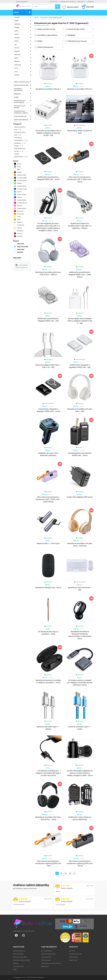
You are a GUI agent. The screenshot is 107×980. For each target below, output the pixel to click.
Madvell (17, 51)
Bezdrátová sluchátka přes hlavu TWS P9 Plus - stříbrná (48, 273)
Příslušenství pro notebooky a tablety (21, 112)
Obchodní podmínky (20, 957)
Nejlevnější (21, 249)
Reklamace (45, 966)
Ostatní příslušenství (21, 120)
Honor (16, 34)
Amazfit (17, 17)
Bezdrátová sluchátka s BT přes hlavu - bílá (80, 410)
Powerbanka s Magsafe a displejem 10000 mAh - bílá (80, 366)
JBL (16, 44)
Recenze (16, 963)
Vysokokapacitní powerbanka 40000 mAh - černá (80, 454)
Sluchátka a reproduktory (18, 90)
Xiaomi (17, 75)
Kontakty (72, 951)
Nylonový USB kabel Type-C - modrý (80, 728)
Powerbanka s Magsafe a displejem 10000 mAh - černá (48, 410)
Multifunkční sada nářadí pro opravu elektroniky (80, 818)
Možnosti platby (18, 954)
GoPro (16, 31)
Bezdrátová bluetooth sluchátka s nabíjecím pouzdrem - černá (48, 681)
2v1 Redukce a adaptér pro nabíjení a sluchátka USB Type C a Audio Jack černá (48, 773)
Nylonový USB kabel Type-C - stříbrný (48, 728)
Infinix (17, 41)
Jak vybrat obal (18, 966)
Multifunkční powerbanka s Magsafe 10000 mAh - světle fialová (80, 275)
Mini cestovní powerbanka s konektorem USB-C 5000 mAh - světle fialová (48, 499)
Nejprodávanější (23, 247)
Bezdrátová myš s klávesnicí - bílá (80, 589)
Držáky (16, 97)
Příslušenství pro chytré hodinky (20, 102)
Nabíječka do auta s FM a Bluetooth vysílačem (48, 454)
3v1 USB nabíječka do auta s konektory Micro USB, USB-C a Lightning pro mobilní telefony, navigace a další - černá (48, 227)
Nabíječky (17, 94)
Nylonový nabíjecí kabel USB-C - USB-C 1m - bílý (48, 366)
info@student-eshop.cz (68, 2)
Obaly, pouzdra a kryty (22, 82)
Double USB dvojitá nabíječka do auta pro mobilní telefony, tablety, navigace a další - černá (80, 773)
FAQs (15, 969)
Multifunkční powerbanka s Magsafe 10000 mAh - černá (48, 178)
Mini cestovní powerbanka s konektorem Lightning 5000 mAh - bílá (48, 863)
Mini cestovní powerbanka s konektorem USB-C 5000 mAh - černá (80, 179)
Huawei (17, 38)
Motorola (17, 55)
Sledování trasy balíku (49, 954)
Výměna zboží (46, 960)
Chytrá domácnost (20, 116)
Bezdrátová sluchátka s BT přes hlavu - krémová (80, 545)
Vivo (16, 72)
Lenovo (17, 48)
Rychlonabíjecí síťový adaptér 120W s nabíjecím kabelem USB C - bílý (80, 321)
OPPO (16, 58)
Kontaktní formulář (75, 954)
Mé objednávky (46, 957)
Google (17, 27)
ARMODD (17, 24)
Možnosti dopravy (19, 951)
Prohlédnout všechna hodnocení (25, 888)
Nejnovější (20, 244)
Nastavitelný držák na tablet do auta (80, 132)
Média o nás (73, 960)
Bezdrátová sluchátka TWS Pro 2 (80, 89)
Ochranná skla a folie (21, 85)
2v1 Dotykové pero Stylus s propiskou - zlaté (48, 633)
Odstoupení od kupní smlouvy (51, 963)
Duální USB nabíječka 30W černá (80, 497)
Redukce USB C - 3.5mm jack (48, 543)
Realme (17, 61)
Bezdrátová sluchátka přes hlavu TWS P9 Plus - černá (48, 818)
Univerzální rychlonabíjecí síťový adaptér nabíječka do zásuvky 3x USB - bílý (48, 133)
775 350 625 (53, 2)
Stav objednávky (47, 951)
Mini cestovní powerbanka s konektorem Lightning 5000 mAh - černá (80, 863)
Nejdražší (20, 252)
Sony (16, 68)
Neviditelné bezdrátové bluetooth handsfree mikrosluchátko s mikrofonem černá (80, 635)
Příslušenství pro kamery (20, 107)
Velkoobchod (74, 957)
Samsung (18, 65)
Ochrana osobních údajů (22, 960)
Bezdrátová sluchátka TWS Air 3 (48, 89)
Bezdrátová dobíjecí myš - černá (48, 588)
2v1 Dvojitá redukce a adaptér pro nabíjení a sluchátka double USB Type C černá (80, 683)
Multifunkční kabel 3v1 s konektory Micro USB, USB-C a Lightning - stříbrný (80, 226)
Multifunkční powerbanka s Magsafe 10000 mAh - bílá (48, 320)
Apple (16, 21)
